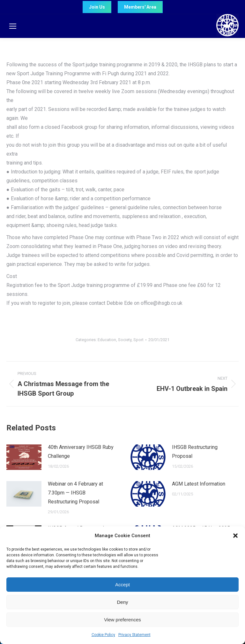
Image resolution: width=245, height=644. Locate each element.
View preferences (122, 620)
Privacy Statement (134, 635)
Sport (138, 340)
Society (125, 340)
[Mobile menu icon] (13, 26)
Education (107, 340)
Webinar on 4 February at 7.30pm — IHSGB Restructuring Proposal (75, 493)
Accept (122, 585)
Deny (122, 602)
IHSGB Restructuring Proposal (195, 452)
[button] (235, 536)
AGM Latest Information (199, 484)
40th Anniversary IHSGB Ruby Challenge (81, 452)
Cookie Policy (103, 635)
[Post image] (24, 457)
